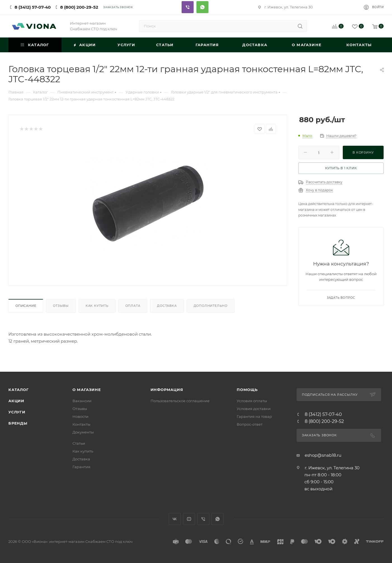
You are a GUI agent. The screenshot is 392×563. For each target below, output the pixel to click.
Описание (26, 306)
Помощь (247, 390)
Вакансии (82, 401)
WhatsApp (218, 519)
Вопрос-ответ (250, 424)
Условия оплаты (252, 401)
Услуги (17, 412)
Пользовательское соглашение (180, 401)
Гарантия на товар (254, 416)
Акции (16, 401)
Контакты (81, 424)
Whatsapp (202, 7)
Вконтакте (175, 519)
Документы (83, 432)
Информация (167, 390)
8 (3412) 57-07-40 (33, 7)
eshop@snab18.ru (323, 455)
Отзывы (61, 306)
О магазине (87, 390)
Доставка (167, 306)
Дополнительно (211, 306)
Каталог (19, 390)
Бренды (18, 423)
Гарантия (81, 467)
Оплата (133, 306)
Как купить (97, 306)
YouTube (189, 519)
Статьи (79, 443)
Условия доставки (254, 409)
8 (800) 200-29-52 (79, 7)
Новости (80, 416)
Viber (188, 7)
